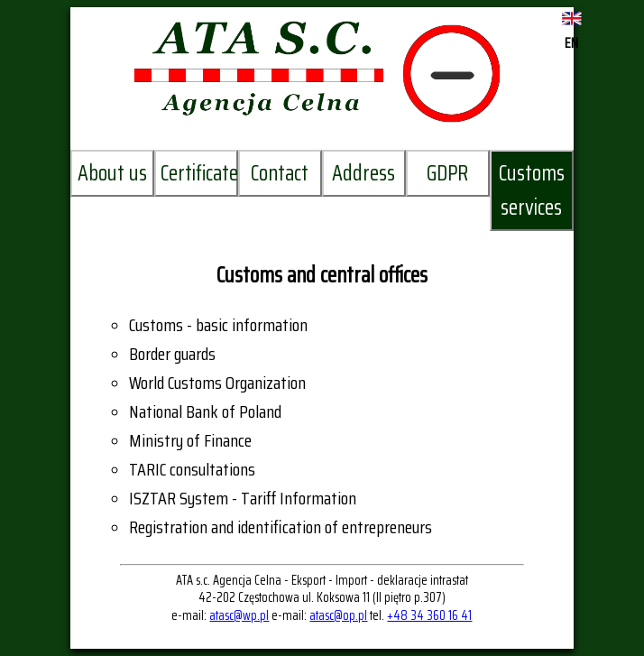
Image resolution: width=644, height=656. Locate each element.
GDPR (447, 173)
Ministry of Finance (190, 440)
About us (112, 173)
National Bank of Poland (205, 411)
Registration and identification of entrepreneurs (281, 527)
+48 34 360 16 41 (429, 615)
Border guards (172, 354)
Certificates (199, 173)
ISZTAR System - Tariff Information (243, 498)
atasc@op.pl (338, 615)
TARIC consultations (192, 469)
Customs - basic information (218, 325)
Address (363, 173)
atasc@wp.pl (239, 615)
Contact (280, 173)
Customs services (532, 190)
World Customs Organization (217, 383)
